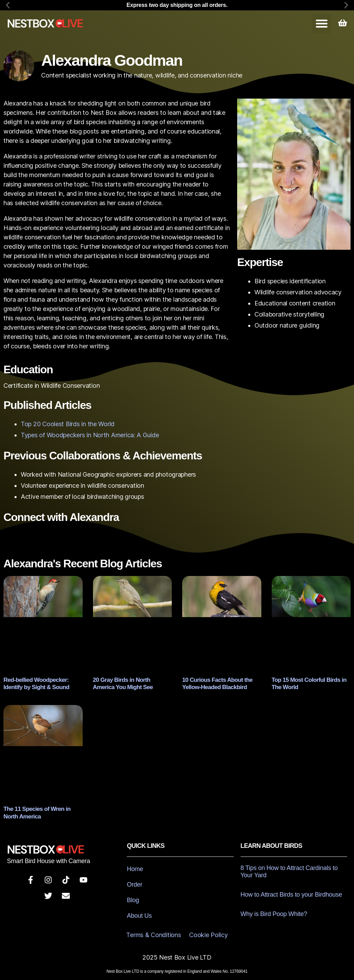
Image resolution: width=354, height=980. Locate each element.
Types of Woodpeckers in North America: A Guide (90, 435)
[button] (8, 5)
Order (135, 882)
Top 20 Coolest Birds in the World (68, 424)
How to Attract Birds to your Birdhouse (291, 892)
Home (135, 867)
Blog (133, 898)
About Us (139, 914)
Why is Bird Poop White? (274, 912)
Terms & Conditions (153, 933)
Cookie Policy (208, 933)
